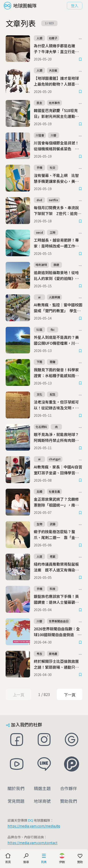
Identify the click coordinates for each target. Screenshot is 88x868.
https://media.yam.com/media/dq (34, 826)
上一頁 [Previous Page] (18, 695)
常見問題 (16, 801)
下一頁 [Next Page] (70, 695)
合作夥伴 (69, 788)
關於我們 (16, 788)
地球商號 (42, 801)
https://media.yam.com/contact (33, 843)
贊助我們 (69, 801)
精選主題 (42, 788)
